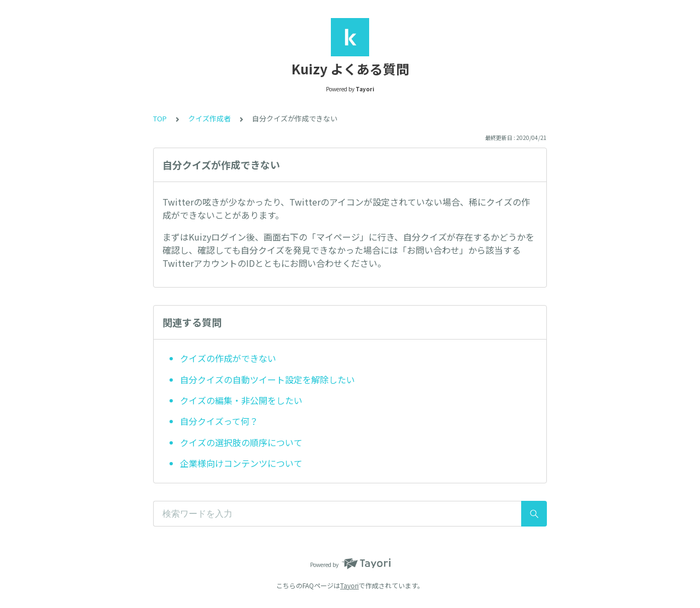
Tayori (349, 585)
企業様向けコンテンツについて (241, 463)
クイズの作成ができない (228, 358)
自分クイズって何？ (219, 421)
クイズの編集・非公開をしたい (241, 400)
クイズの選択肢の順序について (241, 442)
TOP (160, 118)
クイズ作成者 (209, 118)
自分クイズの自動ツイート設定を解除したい (267, 379)
